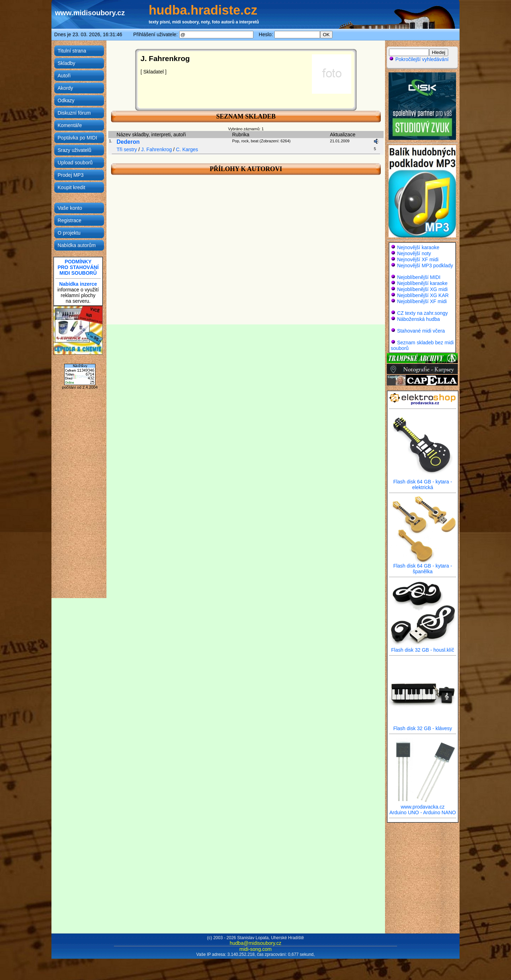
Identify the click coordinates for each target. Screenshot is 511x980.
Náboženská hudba (419, 319)
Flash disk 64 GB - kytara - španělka (423, 566)
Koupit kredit (71, 187)
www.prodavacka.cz (423, 804)
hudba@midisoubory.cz (255, 943)
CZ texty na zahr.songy (422, 313)
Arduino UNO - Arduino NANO (423, 812)
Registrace (69, 220)
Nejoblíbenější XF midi (422, 301)
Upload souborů (75, 163)
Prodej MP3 (70, 175)
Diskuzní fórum (74, 113)
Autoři (64, 76)
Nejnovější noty (414, 253)
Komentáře (70, 125)
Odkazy (66, 100)
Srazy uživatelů (74, 150)
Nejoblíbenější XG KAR (423, 295)
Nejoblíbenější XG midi (422, 289)
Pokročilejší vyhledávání (419, 59)
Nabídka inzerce (78, 284)
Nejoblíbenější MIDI (419, 277)
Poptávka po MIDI (77, 138)
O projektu (69, 233)
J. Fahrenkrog (156, 149)
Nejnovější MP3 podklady (425, 265)
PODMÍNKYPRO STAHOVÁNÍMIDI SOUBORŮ (78, 267)
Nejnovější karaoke (418, 247)
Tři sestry (127, 149)
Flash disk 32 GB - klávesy (423, 726)
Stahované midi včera (421, 331)
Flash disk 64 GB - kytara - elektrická (423, 482)
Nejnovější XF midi (418, 259)
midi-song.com (255, 949)
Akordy (65, 88)
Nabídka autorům (76, 245)
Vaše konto (70, 208)
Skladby (66, 63)
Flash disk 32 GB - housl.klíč (423, 648)
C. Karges (187, 149)
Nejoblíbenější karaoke (422, 283)
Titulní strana (72, 51)
